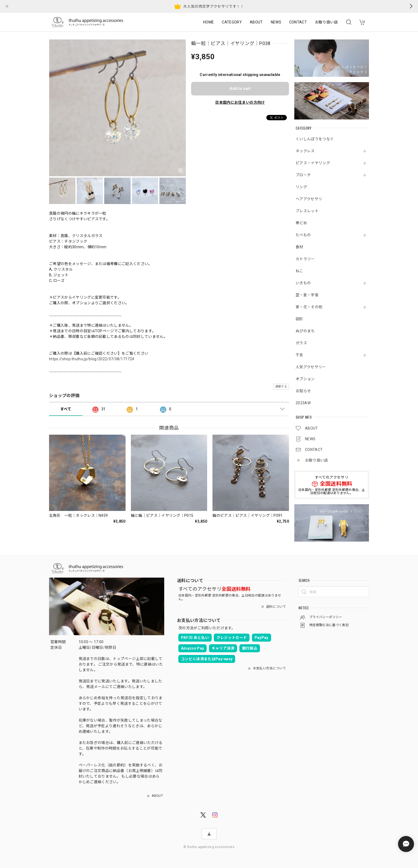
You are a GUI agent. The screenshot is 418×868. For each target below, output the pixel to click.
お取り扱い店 (326, 22)
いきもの (303, 283)
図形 (300, 319)
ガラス (301, 343)
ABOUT (256, 22)
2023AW (303, 403)
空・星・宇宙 (307, 295)
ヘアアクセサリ (309, 199)
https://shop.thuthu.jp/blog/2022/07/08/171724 (92, 359)
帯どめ (301, 223)
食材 (300, 247)
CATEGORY (232, 22)
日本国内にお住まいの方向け (240, 102)
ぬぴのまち (305, 331)
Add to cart (240, 89)
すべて (66, 409)
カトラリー (305, 259)
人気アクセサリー (311, 367)
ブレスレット (307, 211)
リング (301, 187)
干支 (300, 355)
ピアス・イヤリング (313, 163)
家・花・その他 (309, 307)
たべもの (303, 235)
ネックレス (305, 151)
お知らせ (303, 391)
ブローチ (303, 175)
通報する (281, 387)
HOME (208, 22)
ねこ (300, 271)
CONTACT (298, 22)
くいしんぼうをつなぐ (315, 139)
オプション (305, 379)
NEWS (276, 22)
